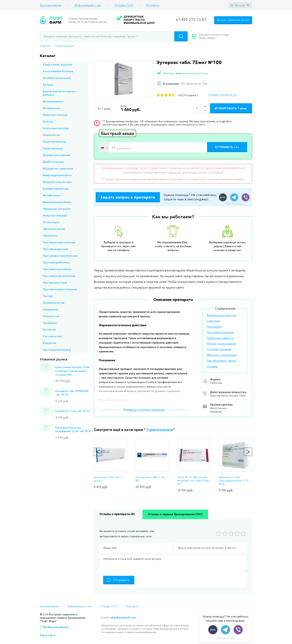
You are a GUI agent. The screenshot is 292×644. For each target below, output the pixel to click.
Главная (45, 46)
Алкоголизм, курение (57, 64)
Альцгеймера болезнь (58, 71)
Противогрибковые (56, 262)
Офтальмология (54, 229)
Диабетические (53, 162)
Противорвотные (55, 282)
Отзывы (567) (124, 5)
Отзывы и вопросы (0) (222, 95)
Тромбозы (50, 323)
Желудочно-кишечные (58, 168)
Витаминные (51, 108)
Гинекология (51, 135)
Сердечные (50, 309)
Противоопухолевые (57, 269)
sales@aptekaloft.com (123, 618)
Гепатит (48, 121)
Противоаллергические (59, 242)
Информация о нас (88, 5)
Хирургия (49, 343)
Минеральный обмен (57, 202)
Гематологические (55, 115)
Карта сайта (48, 635)
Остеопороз (51, 222)
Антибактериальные (57, 78)
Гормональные (64, 46)
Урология (49, 329)
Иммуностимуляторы (57, 182)
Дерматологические (57, 155)
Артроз (48, 85)
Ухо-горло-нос (52, 336)
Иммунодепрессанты (57, 175)
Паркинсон (50, 236)
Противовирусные (55, 249)
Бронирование (51, 5)
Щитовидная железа (57, 350)
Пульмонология (53, 303)
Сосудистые (51, 316)
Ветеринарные (53, 101)
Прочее (48, 296)
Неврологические (55, 215)
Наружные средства (57, 209)
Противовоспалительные (60, 256)
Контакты (153, 5)
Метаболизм (51, 195)
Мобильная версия (56, 627)
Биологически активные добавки (59, 93)
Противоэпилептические (60, 289)
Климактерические (56, 189)
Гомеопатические (54, 142)
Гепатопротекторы (56, 128)
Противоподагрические (59, 276)
